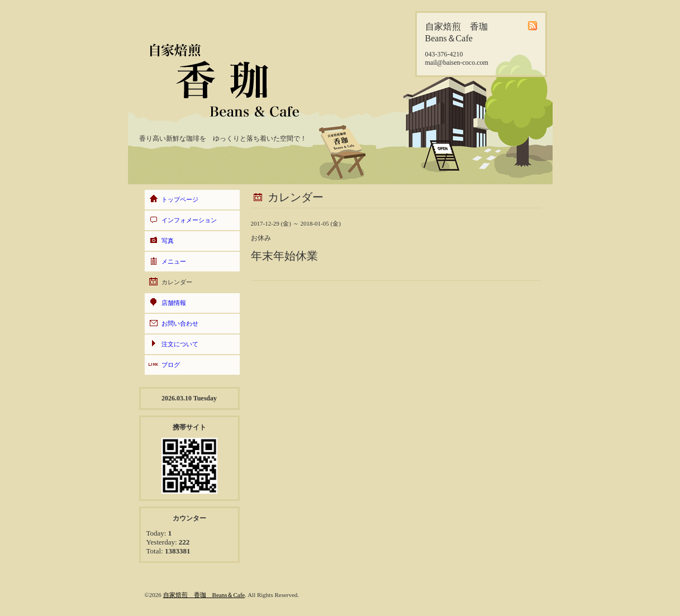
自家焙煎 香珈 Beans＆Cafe (204, 595)
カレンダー (177, 282)
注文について (180, 344)
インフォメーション (189, 220)
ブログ (171, 365)
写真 (168, 241)
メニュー (174, 261)
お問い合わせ (180, 323)
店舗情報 (174, 303)
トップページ (180, 199)
